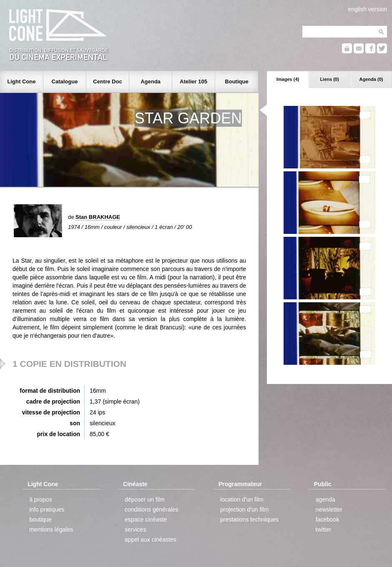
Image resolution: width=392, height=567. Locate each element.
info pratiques (47, 509)
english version (368, 9)
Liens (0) (329, 79)
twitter (323, 529)
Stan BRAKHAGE (98, 217)
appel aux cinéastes (151, 539)
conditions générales (151, 509)
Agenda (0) (371, 79)
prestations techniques (249, 519)
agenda (325, 499)
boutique (40, 519)
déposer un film (145, 499)
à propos (40, 499)
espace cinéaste (146, 519)
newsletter (329, 509)
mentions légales (51, 529)
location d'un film (242, 499)
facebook (328, 519)
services (135, 529)
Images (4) (288, 79)
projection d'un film (244, 509)
